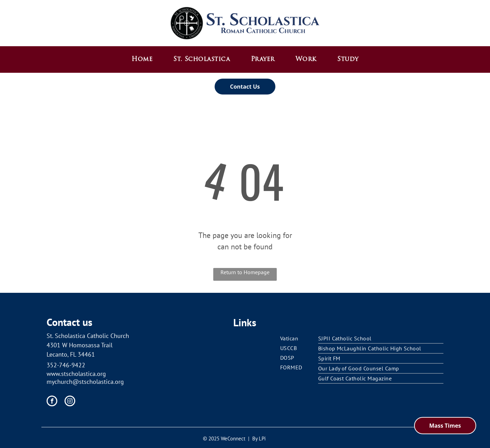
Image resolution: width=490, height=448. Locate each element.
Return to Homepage (245, 272)
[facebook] (52, 402)
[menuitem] (142, 59)
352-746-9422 (66, 365)
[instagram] (70, 402)
